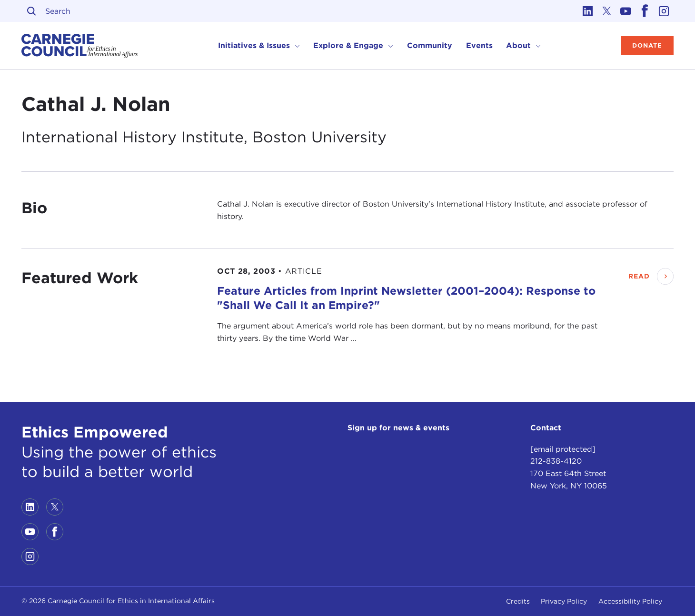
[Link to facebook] (645, 11)
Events (479, 45)
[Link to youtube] (626, 11)
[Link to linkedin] (588, 11)
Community (430, 45)
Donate (647, 45)
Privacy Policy (564, 601)
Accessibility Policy (630, 601)
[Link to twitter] (607, 11)
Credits (518, 601)
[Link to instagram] (664, 11)
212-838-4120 (556, 461)
